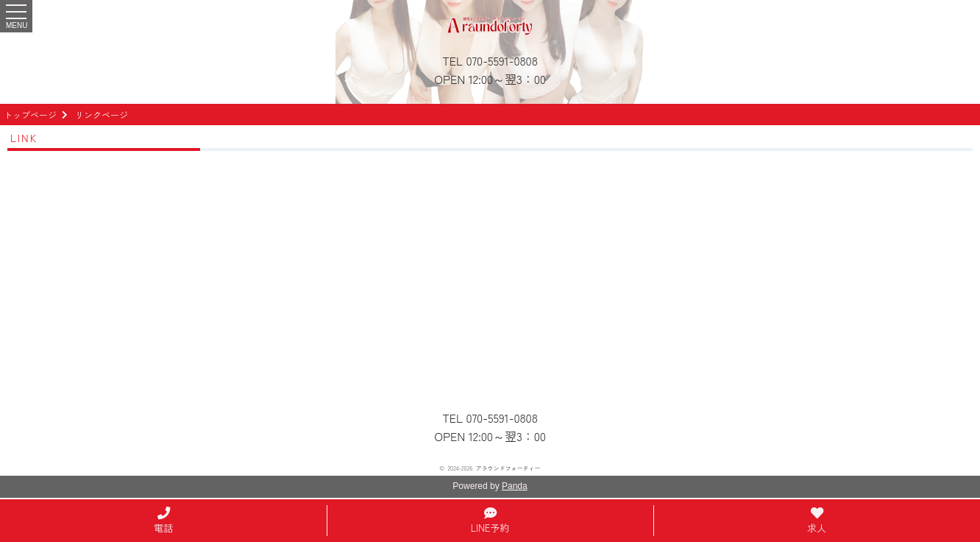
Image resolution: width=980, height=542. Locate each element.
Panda (515, 486)
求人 (817, 522)
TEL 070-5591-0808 (490, 60)
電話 (163, 522)
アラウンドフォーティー (508, 468)
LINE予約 (490, 522)
